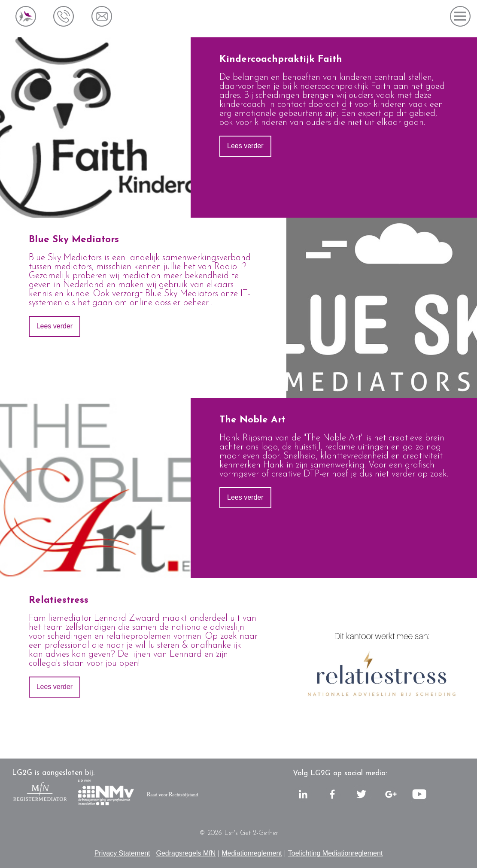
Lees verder (245, 146)
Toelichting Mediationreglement (336, 853)
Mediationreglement (252, 853)
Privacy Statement (122, 853)
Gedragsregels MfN (186, 853)
